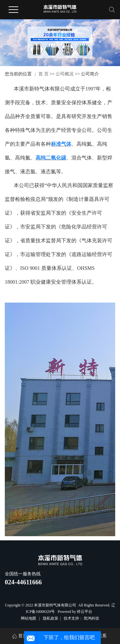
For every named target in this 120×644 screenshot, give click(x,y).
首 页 (44, 74)
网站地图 (29, 618)
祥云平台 (84, 612)
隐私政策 (51, 618)
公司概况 (65, 74)
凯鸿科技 (92, 618)
